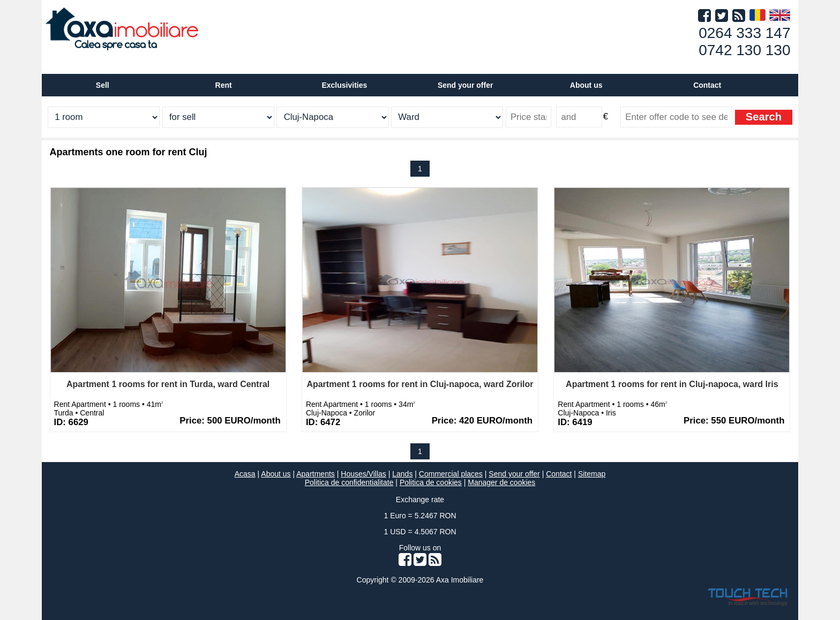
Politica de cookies (431, 482)
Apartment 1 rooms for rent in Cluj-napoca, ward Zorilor (420, 384)
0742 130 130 (744, 50)
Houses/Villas (363, 474)
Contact (707, 85)
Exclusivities (344, 85)
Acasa (245, 474)
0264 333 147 (744, 33)
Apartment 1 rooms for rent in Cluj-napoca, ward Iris (672, 384)
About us (276, 474)
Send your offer (465, 85)
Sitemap (592, 474)
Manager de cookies (501, 482)
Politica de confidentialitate (349, 482)
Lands (402, 474)
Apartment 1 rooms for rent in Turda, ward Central (168, 384)
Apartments (316, 474)
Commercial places (451, 474)
